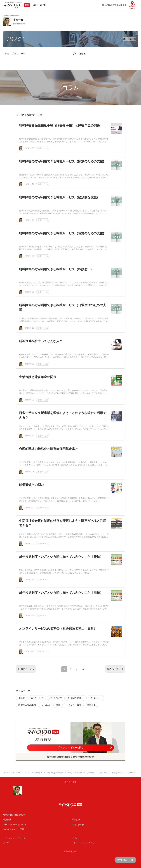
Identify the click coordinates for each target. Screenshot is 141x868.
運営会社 (7, 820)
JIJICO (6, 843)
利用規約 (76, 820)
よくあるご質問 (74, 705)
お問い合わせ (78, 825)
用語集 (22, 698)
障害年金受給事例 (27, 705)
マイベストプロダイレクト (14, 838)
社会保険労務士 (75, 698)
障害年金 (91, 705)
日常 (58, 705)
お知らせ (46, 705)
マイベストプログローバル (83, 843)
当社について (56, 698)
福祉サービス (43, 148)
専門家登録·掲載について (15, 815)
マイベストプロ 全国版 (14, 829)
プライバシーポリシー (13, 825)
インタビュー (95, 698)
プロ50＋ (75, 838)
